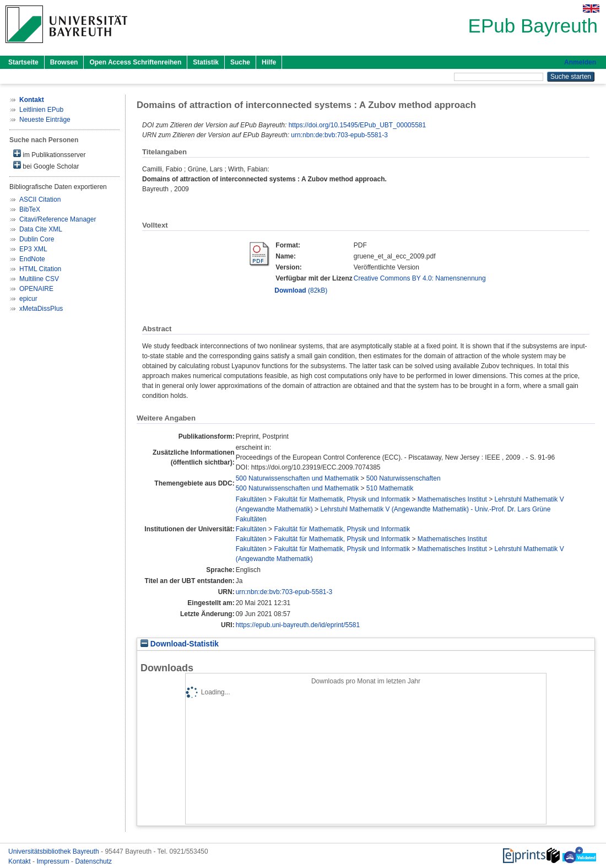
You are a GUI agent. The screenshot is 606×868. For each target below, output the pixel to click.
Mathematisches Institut (452, 499)
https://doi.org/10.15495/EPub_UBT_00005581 (358, 125)
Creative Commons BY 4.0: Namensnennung (420, 278)
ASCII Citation (40, 200)
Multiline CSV (39, 279)
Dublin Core (37, 239)
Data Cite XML (41, 229)
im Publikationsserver (49, 154)
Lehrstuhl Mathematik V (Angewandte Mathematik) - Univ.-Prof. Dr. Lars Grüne (435, 509)
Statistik (206, 62)
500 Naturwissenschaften (404, 478)
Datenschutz (93, 861)
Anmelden (580, 62)
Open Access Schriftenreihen (135, 62)
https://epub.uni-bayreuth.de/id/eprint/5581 (298, 625)
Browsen (64, 62)
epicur (28, 299)
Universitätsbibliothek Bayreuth (55, 851)
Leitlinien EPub (41, 110)
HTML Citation (40, 269)
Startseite (23, 62)
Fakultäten (251, 499)
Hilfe (269, 62)
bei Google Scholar (46, 166)
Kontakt (20, 861)
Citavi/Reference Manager (58, 219)
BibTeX (30, 209)
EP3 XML (33, 249)
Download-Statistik (180, 644)
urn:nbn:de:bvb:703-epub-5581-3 (339, 135)
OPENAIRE (36, 289)
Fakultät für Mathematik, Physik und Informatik (342, 499)
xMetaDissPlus (41, 309)
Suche (240, 62)
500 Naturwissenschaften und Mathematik (297, 478)
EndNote (32, 259)
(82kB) (301, 290)
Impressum (54, 861)
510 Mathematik (390, 488)
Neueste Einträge (45, 120)
